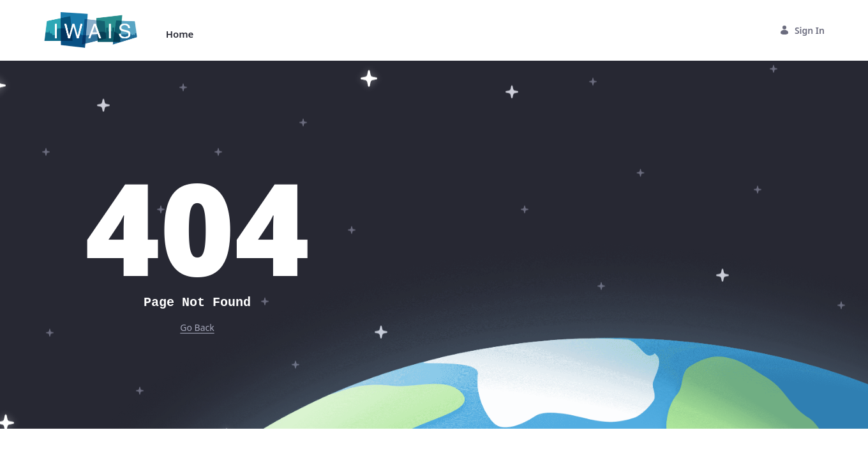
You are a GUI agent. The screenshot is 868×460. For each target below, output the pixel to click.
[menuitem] (180, 34)
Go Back (197, 327)
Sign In (802, 30)
